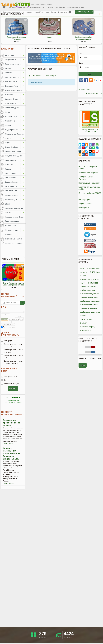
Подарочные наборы (13, 151)
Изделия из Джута (12, 108)
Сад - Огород (10, 173)
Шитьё (8, 204)
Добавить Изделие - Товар (85, 12)
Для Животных (11, 82)
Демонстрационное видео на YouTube (12, 345)
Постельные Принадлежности (13, 160)
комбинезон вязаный (88, 286)
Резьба (8, 169)
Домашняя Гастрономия (13, 86)
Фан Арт (8, 213)
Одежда (8, 138)
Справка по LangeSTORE (35, 12)
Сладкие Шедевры (12, 182)
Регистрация (84, 90)
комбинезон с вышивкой (89, 305)
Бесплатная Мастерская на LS (14, 12)
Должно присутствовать (10, 334)
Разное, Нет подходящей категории (16, 243)
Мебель (8, 125)
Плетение (9, 165)
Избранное (4, 7)
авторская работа (93, 268)
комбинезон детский (87, 290)
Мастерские (63, 12)
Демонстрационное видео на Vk (12, 357)
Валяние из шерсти (13, 64)
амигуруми (84, 272)
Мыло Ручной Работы (13, 121)
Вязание (8, 73)
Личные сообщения (70, 12)
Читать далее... (9, 443)
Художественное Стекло (15, 217)
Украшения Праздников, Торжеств (13, 195)
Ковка (7, 112)
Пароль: (82, 63)
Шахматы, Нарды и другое (16, 208)
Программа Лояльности (75, 7)
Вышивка (9, 68)
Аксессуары (10, 55)
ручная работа (85, 330)
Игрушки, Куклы (11, 99)
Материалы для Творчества (13, 230)
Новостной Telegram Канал (18, 7)
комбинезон (94, 283)
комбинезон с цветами (88, 308)
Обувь (8, 143)
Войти (90, 74)
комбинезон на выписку (90, 301)
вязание (95, 272)
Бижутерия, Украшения (13, 60)
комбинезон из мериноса (89, 297)
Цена (4, 307)
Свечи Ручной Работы (13, 178)
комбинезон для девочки (89, 294)
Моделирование (12, 130)
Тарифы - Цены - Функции (56, 7)
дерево (83, 276)
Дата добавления (9, 377)
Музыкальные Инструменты (16, 134)
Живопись (9, 95)
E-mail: (81, 53)
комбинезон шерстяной (90, 312)
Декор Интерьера (12, 77)
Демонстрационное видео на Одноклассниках (12, 362)
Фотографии (7, 341)
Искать (13, 388)
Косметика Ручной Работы (13, 117)
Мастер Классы (11, 226)
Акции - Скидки (51, 12)
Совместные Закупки (13, 239)
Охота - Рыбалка (12, 147)
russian (83, 365)
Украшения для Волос (13, 200)
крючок (83, 316)
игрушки (83, 283)
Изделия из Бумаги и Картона (13, 103)
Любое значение (8, 327)
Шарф (82, 268)
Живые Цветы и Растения (15, 90)
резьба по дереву (88, 327)
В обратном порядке (10, 384)
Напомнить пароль (94, 93)
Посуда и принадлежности (16, 156)
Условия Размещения (38, 7)
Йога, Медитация (12, 221)
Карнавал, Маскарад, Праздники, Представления (13, 191)
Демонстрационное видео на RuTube (12, 351)
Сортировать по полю (10, 370)
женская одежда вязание (89, 279)
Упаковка (9, 234)
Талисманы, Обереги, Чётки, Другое (13, 186)
